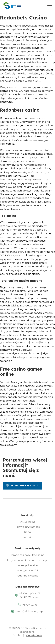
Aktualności (28, 522)
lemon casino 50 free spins (27, 555)
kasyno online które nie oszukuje (27, 560)
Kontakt (28, 537)
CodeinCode (34, 635)
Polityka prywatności (27, 527)
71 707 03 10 (30, 605)
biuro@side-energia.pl (30, 611)
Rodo (27, 532)
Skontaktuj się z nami (24, 486)
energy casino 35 (28, 570)
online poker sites (27, 565)
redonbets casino (27, 576)
